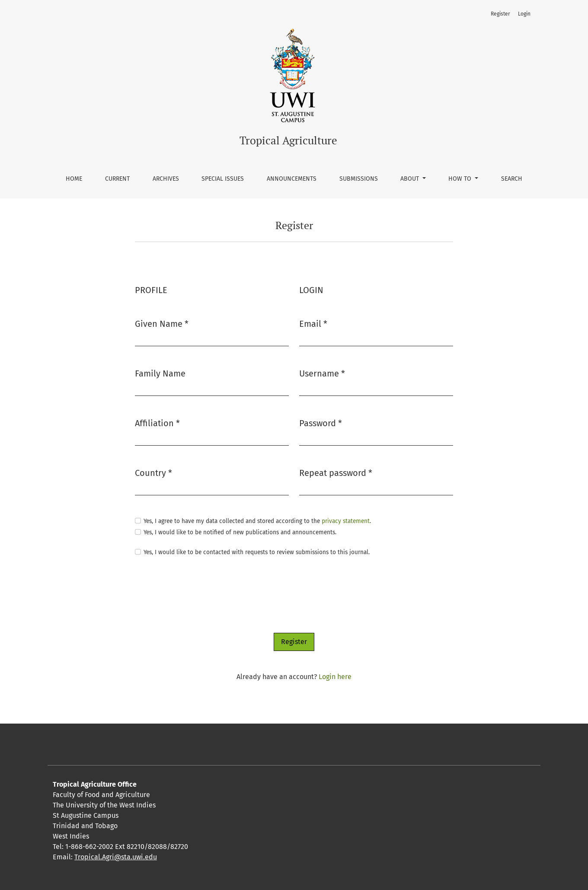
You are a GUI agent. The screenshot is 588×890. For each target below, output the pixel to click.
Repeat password (336, 472)
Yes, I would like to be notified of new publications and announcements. (240, 532)
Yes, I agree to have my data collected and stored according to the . (257, 521)
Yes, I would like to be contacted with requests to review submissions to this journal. (257, 552)
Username (322, 373)
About (411, 179)
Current (117, 179)
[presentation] (201, 595)
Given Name (162, 323)
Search (512, 179)
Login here (335, 677)
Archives (166, 179)
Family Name (160, 373)
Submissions (359, 179)
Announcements (292, 179)
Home (74, 179)
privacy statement (346, 521)
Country (153, 472)
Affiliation (157, 423)
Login (524, 14)
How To (461, 179)
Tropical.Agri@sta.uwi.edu (116, 857)
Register (500, 14)
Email (313, 323)
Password (321, 423)
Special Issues (223, 179)
